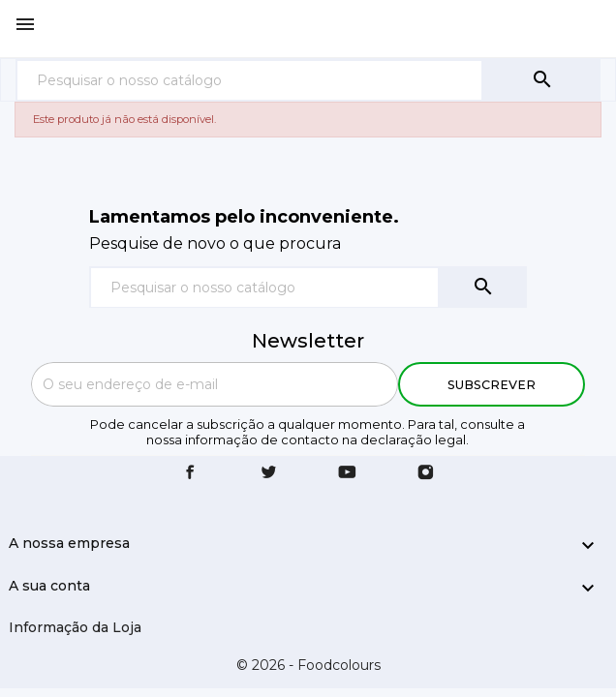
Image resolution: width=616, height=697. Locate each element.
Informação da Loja (75, 627)
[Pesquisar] (249, 80)
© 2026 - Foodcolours (308, 665)
